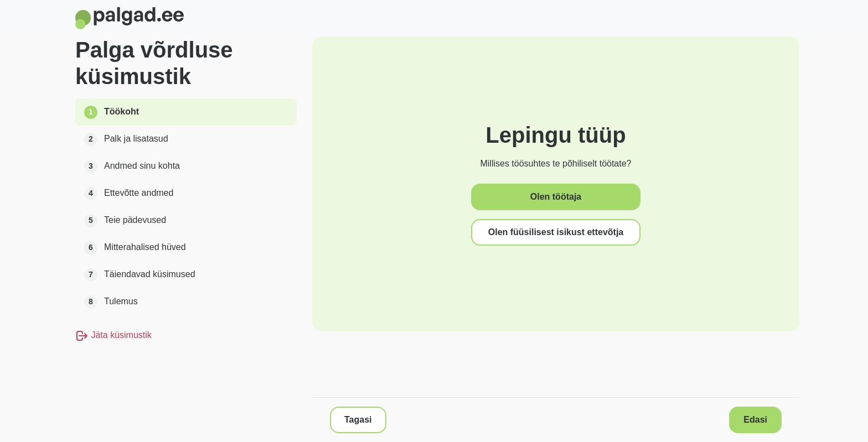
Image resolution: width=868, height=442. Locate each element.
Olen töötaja (556, 197)
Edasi (755, 420)
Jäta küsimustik (113, 335)
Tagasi (358, 420)
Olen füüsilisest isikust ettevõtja (556, 232)
